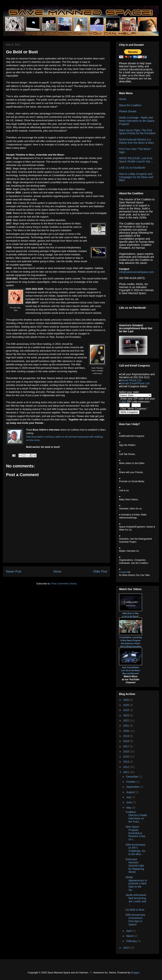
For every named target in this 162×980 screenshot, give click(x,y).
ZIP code (139, 399)
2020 (126, 731)
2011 (126, 772)
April (129, 931)
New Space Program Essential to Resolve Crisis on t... (135, 833)
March (130, 936)
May (129, 808)
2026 (126, 700)
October (131, 782)
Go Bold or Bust (135, 910)
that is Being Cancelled (131, 646)
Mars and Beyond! (131, 674)
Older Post (100, 571)
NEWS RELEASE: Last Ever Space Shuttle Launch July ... (136, 160)
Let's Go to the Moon (130, 671)
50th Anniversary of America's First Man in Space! (135, 920)
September (133, 787)
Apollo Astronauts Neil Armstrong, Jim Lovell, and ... (136, 900)
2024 (126, 710)
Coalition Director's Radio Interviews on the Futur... (136, 817)
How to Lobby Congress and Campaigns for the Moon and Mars (136, 177)
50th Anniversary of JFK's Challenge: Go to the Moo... (136, 849)
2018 (126, 741)
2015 (126, 757)
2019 (126, 736)
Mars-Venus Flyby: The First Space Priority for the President (137, 132)
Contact (123, 572)
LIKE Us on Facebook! (132, 168)
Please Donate (128, 111)
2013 (126, 762)
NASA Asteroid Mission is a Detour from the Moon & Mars (136, 141)
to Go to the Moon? (131, 616)
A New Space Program (131, 640)
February (132, 941)
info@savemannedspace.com (136, 272)
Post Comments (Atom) (64, 584)
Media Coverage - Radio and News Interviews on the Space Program (137, 121)
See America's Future (131, 643)
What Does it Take (130, 613)
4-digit (123, 402)
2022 (126, 720)
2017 (126, 746)
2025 (126, 705)
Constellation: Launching (131, 637)
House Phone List (131, 380)
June (129, 802)
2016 (126, 751)
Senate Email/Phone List (135, 383)
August (131, 792)
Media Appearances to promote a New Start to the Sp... (136, 884)
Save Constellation (130, 667)
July (129, 797)
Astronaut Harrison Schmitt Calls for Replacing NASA (135, 866)
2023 (126, 715)
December (133, 777)
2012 (126, 767)
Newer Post (14, 571)
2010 (126, 948)
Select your (126, 392)
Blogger (135, 973)
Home (57, 571)
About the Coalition (130, 105)
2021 (126, 726)
